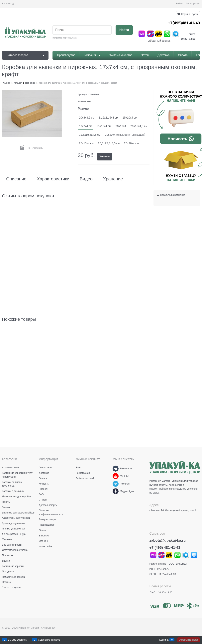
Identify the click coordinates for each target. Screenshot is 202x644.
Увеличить (38, 148)
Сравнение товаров (49, 640)
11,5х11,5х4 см (108, 118)
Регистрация (193, 4)
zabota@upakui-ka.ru (168, 540)
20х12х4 (121, 126)
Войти (179, 4)
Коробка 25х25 (70, 38)
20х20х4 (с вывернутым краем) (125, 135)
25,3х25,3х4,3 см (109, 143)
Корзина (164, 640)
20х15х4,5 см (139, 126)
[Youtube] (116, 476)
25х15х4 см (86, 143)
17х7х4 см (86, 126)
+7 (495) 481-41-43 (165, 548)
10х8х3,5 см (87, 118)
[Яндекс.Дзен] (116, 491)
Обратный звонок (159, 41)
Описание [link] (16, 179)
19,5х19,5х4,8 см (90, 135)
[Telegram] (116, 484)
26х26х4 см (131, 143)
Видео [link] (86, 179)
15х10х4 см (130, 118)
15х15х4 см (104, 126)
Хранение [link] (113, 179)
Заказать (104, 156)
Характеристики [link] (53, 179)
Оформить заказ (189, 640)
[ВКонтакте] (116, 469)
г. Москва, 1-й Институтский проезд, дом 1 (173, 510)
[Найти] (124, 30)
